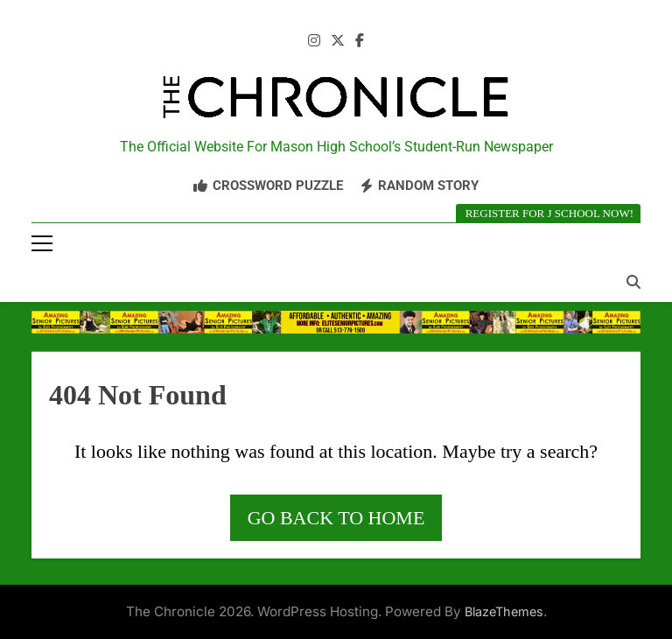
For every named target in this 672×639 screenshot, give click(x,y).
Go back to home (336, 518)
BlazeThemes (504, 611)
